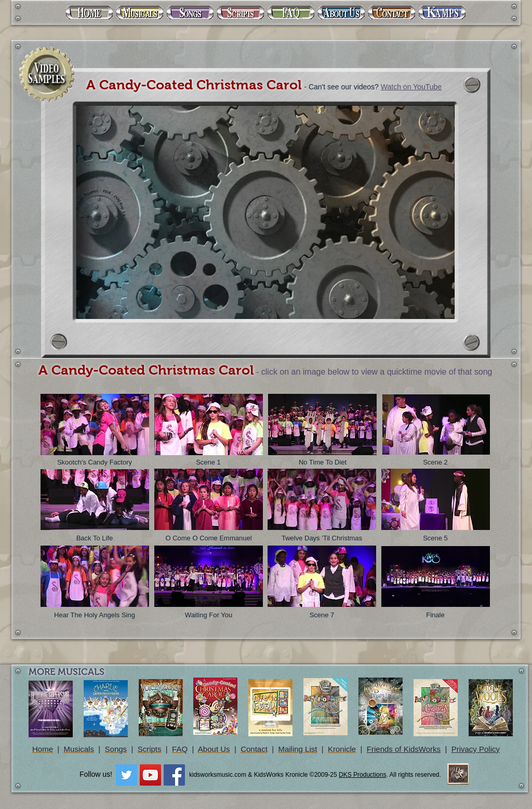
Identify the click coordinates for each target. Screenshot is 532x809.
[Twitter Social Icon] (127, 775)
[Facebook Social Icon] (174, 775)
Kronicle (342, 749)
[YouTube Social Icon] (150, 775)
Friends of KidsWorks (404, 749)
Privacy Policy (476, 749)
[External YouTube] (264, 211)
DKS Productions (362, 775)
